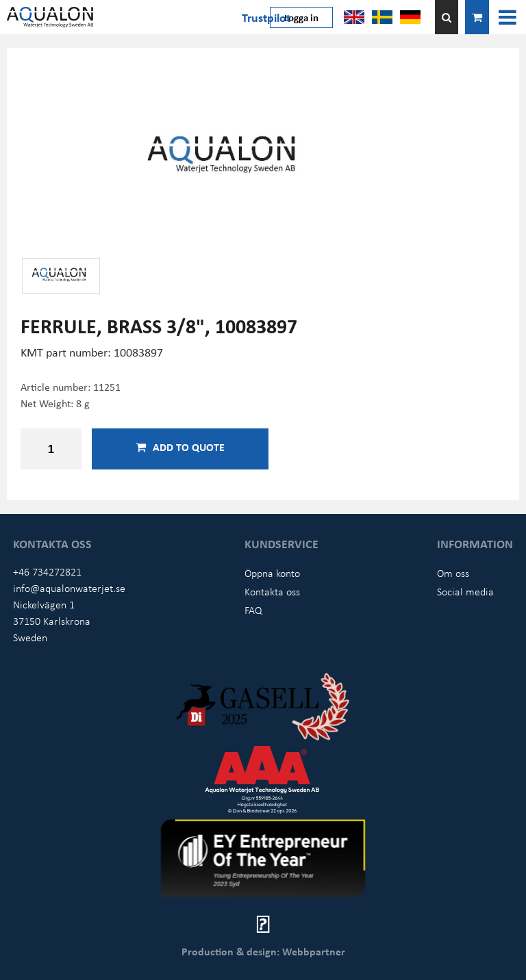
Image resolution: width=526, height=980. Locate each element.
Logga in (301, 17)
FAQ (253, 610)
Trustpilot (266, 17)
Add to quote (180, 447)
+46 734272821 (47, 571)
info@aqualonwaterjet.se (69, 588)
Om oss (453, 573)
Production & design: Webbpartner (263, 951)
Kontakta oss (272, 591)
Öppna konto (272, 573)
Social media (465, 591)
